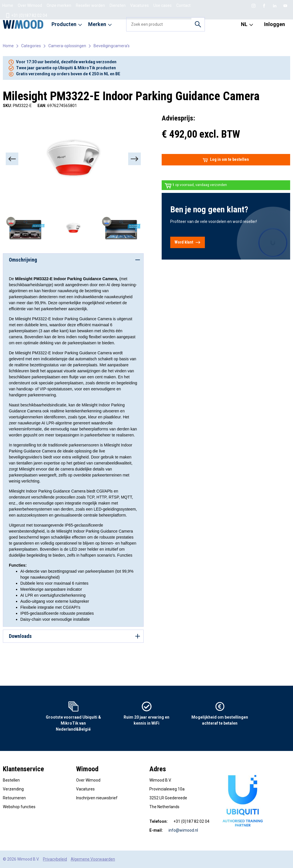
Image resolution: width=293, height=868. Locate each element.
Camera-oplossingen (67, 46)
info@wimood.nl (183, 830)
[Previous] (12, 159)
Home (8, 5)
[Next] (134, 159)
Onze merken (59, 5)
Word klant (188, 242)
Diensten (118, 5)
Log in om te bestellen (226, 160)
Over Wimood (30, 5)
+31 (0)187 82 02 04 (26, 15)
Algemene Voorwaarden (93, 859)
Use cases (163, 5)
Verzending (13, 789)
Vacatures (139, 5)
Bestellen (11, 780)
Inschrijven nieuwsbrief (97, 798)
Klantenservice (23, 769)
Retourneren (14, 798)
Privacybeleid (55, 859)
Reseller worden (90, 5)
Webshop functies (19, 807)
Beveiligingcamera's (112, 46)
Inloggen (275, 24)
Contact (183, 5)
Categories (31, 46)
